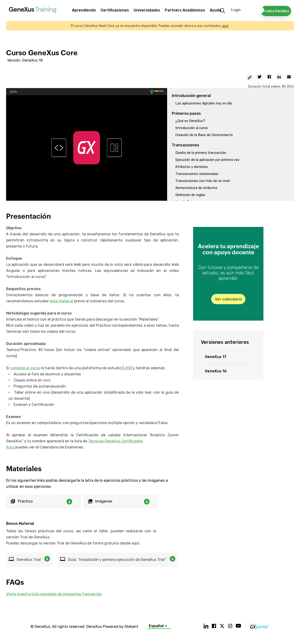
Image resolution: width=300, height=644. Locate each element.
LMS (127, 368)
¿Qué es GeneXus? (190, 121)
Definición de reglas (190, 195)
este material (62, 301)
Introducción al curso (192, 128)
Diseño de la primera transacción (201, 153)
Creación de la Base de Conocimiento (204, 135)
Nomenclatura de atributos (196, 188)
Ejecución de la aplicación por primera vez (207, 160)
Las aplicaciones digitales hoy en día (204, 103)
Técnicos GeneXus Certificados (115, 441)
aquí (225, 26)
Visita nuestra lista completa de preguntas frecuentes (54, 594)
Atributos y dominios (192, 167)
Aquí (10, 447)
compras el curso (25, 368)
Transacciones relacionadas (197, 174)
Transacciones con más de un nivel (202, 181)
